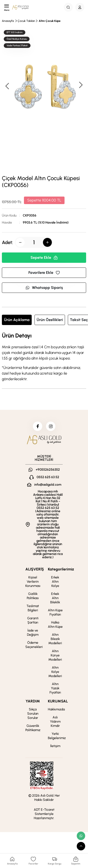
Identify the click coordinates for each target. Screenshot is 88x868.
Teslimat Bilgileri (33, 608)
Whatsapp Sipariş (44, 288)
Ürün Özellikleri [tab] (50, 320)
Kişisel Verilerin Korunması (33, 582)
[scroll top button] (81, 846)
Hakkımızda (56, 709)
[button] (80, 85)
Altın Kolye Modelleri (55, 672)
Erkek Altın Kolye (55, 582)
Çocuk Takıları (26, 21)
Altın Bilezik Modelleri (55, 639)
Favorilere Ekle (44, 273)
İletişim (55, 746)
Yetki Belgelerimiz (57, 736)
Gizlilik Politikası (33, 596)
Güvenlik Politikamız (33, 728)
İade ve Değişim (33, 633)
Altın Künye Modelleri (55, 655)
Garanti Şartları (33, 620)
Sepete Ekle (44, 258)
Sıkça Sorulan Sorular (33, 714)
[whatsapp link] (81, 836)
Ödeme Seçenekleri (34, 645)
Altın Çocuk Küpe (50, 21)
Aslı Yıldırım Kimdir (55, 722)
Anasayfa (8, 21)
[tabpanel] (44, 357)
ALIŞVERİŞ (35, 569)
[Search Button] (68, 7)
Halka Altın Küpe (55, 625)
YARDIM (33, 701)
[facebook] (38, 426)
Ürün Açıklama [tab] (17, 320)
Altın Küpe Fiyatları (55, 612)
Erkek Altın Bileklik (55, 598)
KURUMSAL (58, 701)
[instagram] (51, 426)
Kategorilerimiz (61, 569)
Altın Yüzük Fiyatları (55, 688)
